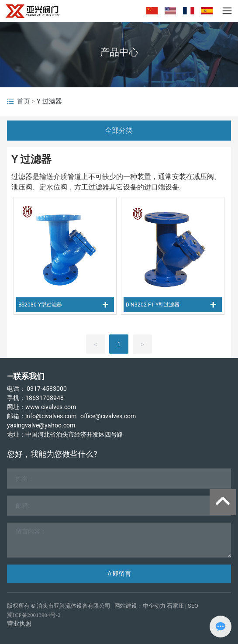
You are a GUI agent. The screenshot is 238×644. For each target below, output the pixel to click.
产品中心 (119, 52)
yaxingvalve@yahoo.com (41, 425)
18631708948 (45, 398)
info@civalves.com (51, 416)
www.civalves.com (51, 407)
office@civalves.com (108, 416)
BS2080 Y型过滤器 (40, 305)
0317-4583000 (47, 389)
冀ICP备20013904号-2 (34, 615)
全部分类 (119, 130)
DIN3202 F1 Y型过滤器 (153, 305)
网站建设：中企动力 (140, 606)
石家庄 (175, 606)
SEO (193, 606)
